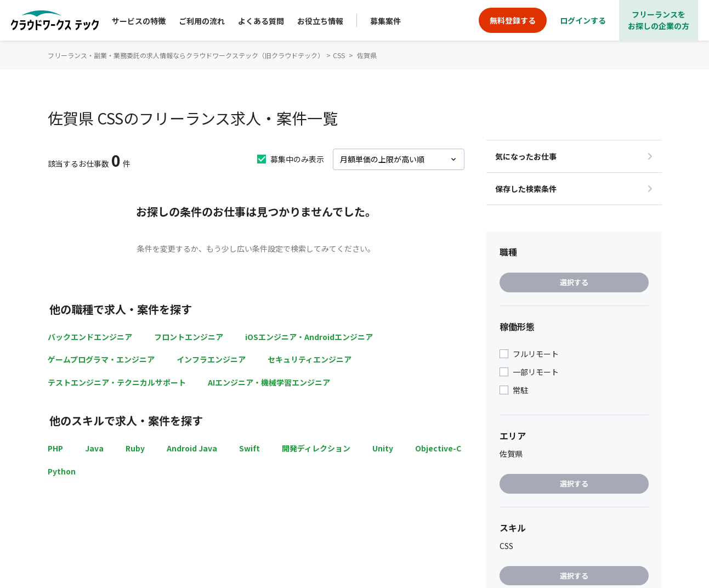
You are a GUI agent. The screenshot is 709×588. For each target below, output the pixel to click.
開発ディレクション (316, 448)
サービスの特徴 (139, 21)
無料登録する (513, 20)
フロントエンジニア (189, 337)
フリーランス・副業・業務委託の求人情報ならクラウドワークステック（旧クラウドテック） (186, 55)
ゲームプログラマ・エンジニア (101, 359)
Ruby (135, 448)
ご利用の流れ (202, 21)
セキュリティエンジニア (310, 359)
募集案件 (385, 21)
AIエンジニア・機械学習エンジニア (269, 382)
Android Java (192, 448)
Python (62, 471)
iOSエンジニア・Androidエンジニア (309, 337)
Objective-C (438, 448)
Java (94, 448)
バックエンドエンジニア (90, 337)
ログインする (583, 20)
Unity (383, 448)
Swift (249, 448)
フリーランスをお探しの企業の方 (659, 20)
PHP (55, 448)
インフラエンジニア (211, 359)
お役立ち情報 (320, 21)
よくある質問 (261, 21)
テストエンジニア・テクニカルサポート (117, 382)
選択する (574, 282)
